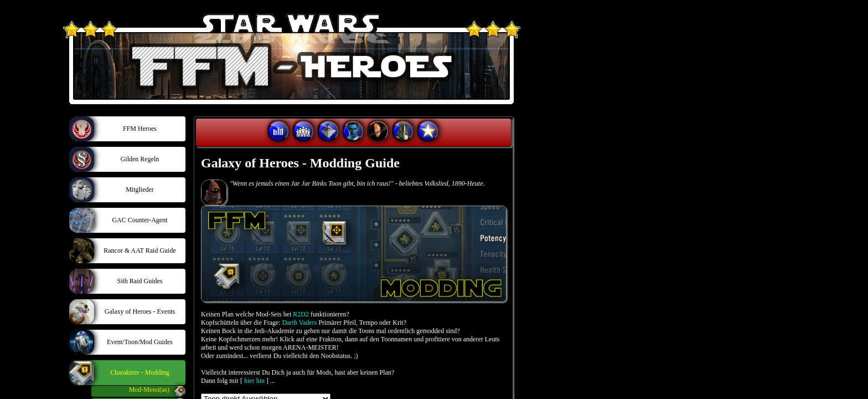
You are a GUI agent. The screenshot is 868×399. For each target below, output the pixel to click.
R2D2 (301, 314)
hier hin (254, 381)
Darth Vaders (300, 323)
